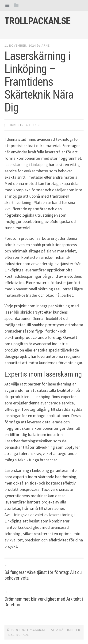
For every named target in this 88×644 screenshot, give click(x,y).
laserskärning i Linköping (26, 165)
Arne (46, 45)
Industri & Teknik (25, 125)
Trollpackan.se (37, 21)
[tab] (7, 5)
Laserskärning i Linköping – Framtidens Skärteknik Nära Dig (39, 82)
